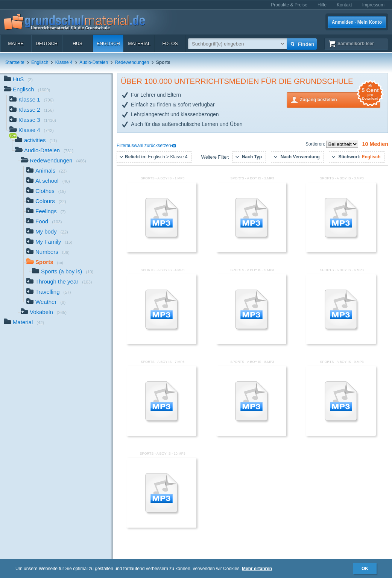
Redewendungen (132, 62)
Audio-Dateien (94, 62)
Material (139, 44)
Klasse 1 (32, 100)
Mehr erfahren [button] (257, 569)
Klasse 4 (64, 62)
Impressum (373, 5)
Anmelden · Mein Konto (357, 22)
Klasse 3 (33, 121)
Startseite (15, 62)
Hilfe (322, 5)
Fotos (170, 44)
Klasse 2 (32, 110)
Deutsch (47, 44)
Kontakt (344, 5)
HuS (77, 44)
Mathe (16, 44)
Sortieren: (316, 144)
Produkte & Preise (289, 5)
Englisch (108, 44)
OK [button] (365, 569)
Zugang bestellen (340, 99)
